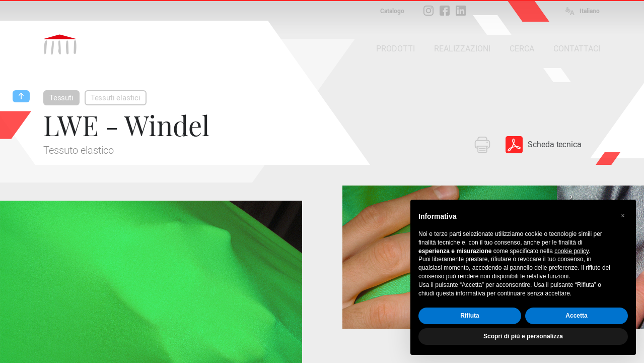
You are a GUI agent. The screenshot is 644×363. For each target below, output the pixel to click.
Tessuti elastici (116, 98)
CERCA (522, 49)
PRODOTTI (396, 49)
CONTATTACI (577, 49)
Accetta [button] (576, 316)
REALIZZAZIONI (462, 49)
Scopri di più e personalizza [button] (523, 336)
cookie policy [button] (571, 251)
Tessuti (61, 98)
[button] (623, 216)
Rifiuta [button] (470, 316)
